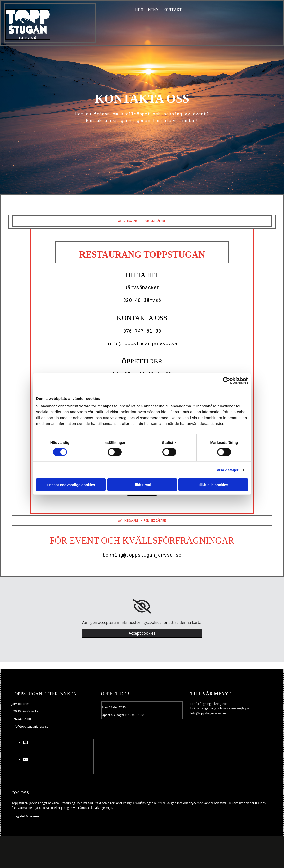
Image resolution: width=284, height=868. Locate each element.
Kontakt (173, 10)
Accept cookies (142, 633)
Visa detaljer (227, 470)
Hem (139, 10)
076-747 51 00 (21, 719)
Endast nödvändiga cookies (71, 485)
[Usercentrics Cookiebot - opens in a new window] (226, 381)
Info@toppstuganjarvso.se (30, 727)
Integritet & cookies (25, 816)
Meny (153, 10)
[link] (142, 606)
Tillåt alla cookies (213, 485)
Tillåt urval (142, 485)
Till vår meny (211, 694)
